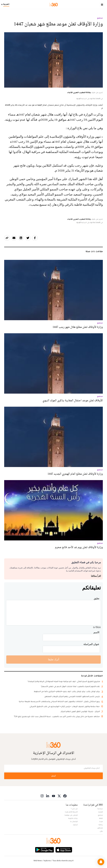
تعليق (97, 598)
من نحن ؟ (74, 809)
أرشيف (75, 825)
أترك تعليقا (54, 659)
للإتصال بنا (74, 821)
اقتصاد (100, 812)
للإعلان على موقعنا (71, 815)
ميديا (101, 821)
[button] (101, 862)
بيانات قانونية (73, 818)
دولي (101, 831)
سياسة (100, 809)
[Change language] (6, 5)
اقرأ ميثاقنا (96, 576)
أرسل (53, 776)
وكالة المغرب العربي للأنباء (79, 92)
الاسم (96, 632)
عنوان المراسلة (91, 644)
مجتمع (100, 18)
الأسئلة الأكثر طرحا (71, 812)
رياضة (101, 825)
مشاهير (100, 828)
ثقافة (101, 818)
